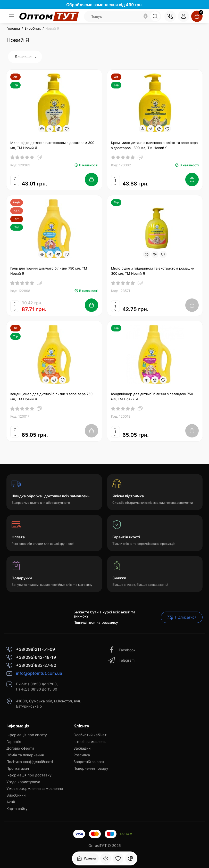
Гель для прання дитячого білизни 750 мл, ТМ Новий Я (49, 271)
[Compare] (58, 129)
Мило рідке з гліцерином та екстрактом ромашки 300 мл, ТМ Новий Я (153, 271)
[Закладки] (118, 858)
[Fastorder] (50, 129)
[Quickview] (42, 129)
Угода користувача (23, 782)
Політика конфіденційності (30, 762)
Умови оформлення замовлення (35, 788)
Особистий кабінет (90, 735)
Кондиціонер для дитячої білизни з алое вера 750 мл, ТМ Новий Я (51, 396)
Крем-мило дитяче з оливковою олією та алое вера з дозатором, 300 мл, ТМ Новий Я (154, 145)
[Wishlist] (66, 129)
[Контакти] (170, 16)
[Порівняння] (130, 858)
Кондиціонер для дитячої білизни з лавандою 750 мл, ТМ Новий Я (152, 396)
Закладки (82, 748)
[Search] (146, 16)
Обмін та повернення (25, 755)
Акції (11, 802)
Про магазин (18, 768)
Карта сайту (17, 809)
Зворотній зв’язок (89, 762)
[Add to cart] (91, 180)
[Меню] (12, 16)
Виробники (16, 795)
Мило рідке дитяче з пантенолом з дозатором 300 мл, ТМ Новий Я (52, 145)
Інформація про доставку (29, 775)
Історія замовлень (90, 741)
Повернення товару (91, 768)
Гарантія (14, 741)
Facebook (122, 650)
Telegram (122, 660)
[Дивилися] (106, 858)
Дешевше (26, 57)
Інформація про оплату (27, 735)
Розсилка (82, 755)
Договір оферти (20, 748)
